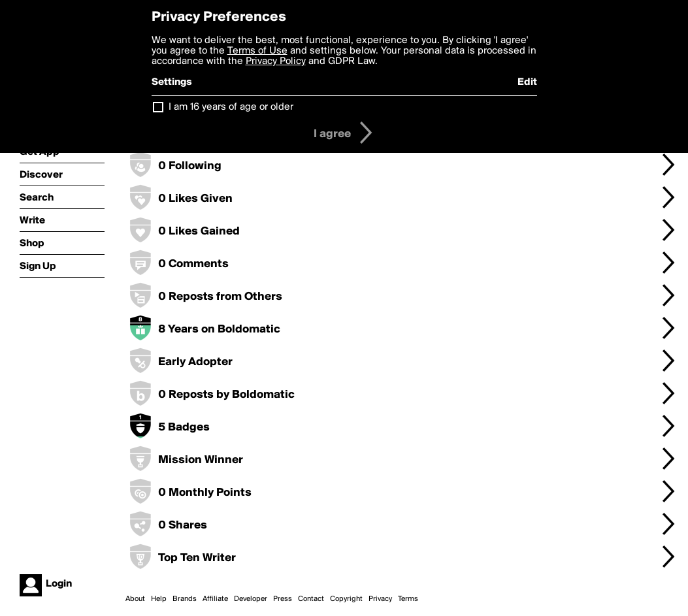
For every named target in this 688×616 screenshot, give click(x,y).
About (135, 599)
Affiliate (215, 599)
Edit (527, 82)
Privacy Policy (276, 61)
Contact (311, 599)
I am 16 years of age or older (231, 107)
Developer (251, 599)
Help (159, 599)
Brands (185, 599)
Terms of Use (257, 51)
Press (283, 599)
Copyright (346, 599)
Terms (408, 599)
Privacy (380, 599)
